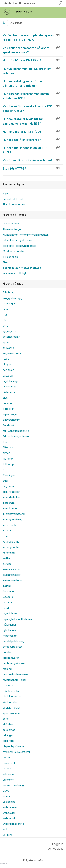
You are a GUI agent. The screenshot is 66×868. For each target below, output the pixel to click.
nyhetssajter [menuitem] (10, 636)
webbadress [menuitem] (10, 807)
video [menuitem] (6, 791)
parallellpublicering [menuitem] (14, 641)
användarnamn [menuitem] (11, 337)
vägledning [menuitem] (9, 802)
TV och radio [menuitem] (10, 257)
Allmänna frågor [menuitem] (12, 229)
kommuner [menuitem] (9, 553)
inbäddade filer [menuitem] (12, 497)
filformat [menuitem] (8, 448)
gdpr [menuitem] (5, 481)
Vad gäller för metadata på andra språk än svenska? (33, 50)
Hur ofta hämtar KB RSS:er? (33, 60)
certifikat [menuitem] (8, 370)
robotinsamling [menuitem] (12, 691)
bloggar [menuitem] (7, 365)
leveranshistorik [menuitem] (12, 575)
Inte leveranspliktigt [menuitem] (14, 273)
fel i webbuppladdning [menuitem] (16, 431)
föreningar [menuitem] (9, 475)
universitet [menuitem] (9, 763)
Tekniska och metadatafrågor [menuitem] (23, 268)
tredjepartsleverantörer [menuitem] (16, 752)
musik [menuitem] (6, 608)
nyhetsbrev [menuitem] (9, 630)
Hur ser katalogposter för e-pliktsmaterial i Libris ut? (33, 83)
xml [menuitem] (5, 830)
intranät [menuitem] (7, 531)
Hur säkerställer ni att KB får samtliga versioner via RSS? (33, 121)
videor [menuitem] (6, 796)
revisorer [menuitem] (8, 686)
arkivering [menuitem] (8, 348)
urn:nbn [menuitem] (7, 769)
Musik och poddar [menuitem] (13, 251)
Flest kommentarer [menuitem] (14, 205)
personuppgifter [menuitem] (12, 647)
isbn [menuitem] (5, 536)
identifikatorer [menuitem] (11, 492)
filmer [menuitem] (6, 453)
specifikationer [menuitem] (12, 713)
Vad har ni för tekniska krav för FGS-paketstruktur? (33, 108)
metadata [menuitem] (8, 603)
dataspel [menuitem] (8, 376)
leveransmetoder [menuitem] (13, 580)
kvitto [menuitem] (6, 558)
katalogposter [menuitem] (11, 547)
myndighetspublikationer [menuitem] (17, 619)
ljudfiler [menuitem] (7, 586)
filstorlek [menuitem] (8, 459)
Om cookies (56, 849)
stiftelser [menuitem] (8, 724)
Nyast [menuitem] (7, 194)
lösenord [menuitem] (8, 597)
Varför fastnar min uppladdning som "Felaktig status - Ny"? (33, 37)
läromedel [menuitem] (8, 591)
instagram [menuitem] (9, 503)
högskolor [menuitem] (9, 486)
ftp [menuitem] (4, 470)
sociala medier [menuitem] (11, 708)
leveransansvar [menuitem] (12, 569)
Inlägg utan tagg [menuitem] (12, 298)
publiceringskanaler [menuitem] (14, 663)
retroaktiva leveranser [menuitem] (16, 674)
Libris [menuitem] (6, 309)
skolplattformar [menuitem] (12, 697)
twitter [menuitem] (7, 757)
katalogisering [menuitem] (11, 542)
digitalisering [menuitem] (10, 381)
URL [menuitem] (5, 326)
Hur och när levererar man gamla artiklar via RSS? (33, 96)
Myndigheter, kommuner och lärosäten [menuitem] (26, 235)
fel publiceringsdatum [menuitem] (16, 436)
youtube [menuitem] (8, 835)
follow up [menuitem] (8, 464)
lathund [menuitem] (7, 564)
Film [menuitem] (5, 262)
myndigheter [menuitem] (10, 614)
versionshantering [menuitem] (13, 785)
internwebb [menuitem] (9, 525)
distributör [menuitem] (9, 392)
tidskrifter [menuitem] (9, 741)
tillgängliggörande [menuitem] (13, 746)
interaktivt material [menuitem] (14, 514)
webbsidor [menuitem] (9, 813)
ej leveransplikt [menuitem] (11, 420)
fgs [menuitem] (5, 442)
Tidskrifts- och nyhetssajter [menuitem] (19, 246)
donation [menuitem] (8, 403)
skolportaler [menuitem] (10, 702)
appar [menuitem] (6, 342)
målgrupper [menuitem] (9, 625)
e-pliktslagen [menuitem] (10, 414)
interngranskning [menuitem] (12, 519)
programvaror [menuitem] (11, 658)
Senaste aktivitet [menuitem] (13, 199)
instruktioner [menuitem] (10, 508)
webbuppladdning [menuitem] (13, 824)
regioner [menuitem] (7, 669)
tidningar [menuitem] (8, 735)
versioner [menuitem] (8, 780)
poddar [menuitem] (7, 652)
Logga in (58, 844)
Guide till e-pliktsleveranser (19, 3)
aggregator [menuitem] (9, 331)
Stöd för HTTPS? (33, 168)
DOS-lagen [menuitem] (9, 304)
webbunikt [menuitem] (9, 818)
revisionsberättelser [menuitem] (14, 680)
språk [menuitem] (6, 719)
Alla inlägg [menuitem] (10, 292)
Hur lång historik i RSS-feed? (33, 131)
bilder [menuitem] (6, 359)
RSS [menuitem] (5, 315)
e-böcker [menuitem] (8, 409)
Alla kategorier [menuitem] (11, 224)
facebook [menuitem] (9, 425)
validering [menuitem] (8, 774)
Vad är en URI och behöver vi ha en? (33, 160)
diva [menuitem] (5, 398)
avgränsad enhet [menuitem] (13, 353)
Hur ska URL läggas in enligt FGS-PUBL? (33, 150)
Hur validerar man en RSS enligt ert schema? (33, 71)
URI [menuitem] (5, 320)
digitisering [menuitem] (9, 387)
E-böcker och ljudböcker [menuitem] (18, 240)
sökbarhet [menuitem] (9, 730)
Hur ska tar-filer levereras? (33, 140)
